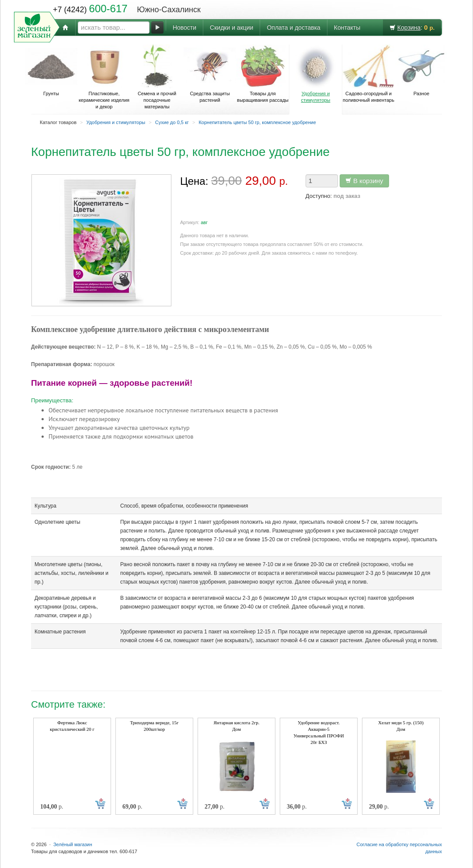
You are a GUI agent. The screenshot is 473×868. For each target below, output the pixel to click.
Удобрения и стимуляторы (316, 74)
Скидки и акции (231, 28)
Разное (421, 70)
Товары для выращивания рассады (263, 74)
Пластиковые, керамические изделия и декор (104, 77)
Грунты (51, 70)
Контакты (347, 28)
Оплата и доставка (293, 28)
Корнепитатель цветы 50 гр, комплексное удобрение (257, 122)
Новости (184, 28)
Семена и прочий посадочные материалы (157, 77)
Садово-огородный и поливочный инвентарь (369, 74)
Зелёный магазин (73, 844)
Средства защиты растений (210, 74)
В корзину (364, 181)
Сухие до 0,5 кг (172, 122)
